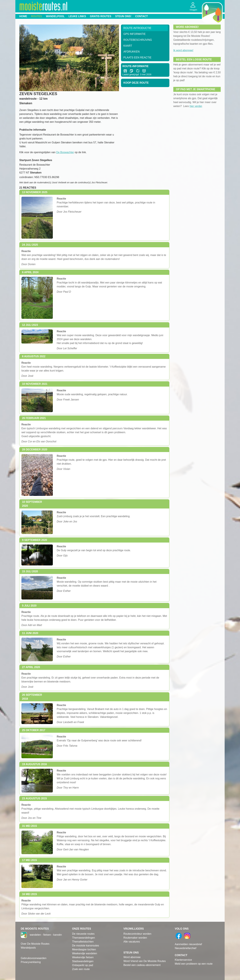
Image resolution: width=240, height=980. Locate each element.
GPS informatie (135, 34)
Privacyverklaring (31, 962)
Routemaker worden (135, 938)
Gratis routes (101, 16)
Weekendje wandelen (85, 953)
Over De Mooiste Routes (35, 944)
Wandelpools (28, 948)
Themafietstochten (83, 942)
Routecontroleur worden (137, 934)
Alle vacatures (132, 942)
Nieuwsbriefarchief (186, 948)
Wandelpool (55, 16)
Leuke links (77, 16)
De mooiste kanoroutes (86, 946)
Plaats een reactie (137, 58)
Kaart (128, 46)
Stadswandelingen (83, 961)
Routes (37, 16)
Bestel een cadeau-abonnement (142, 965)
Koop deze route (136, 83)
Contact (141, 16)
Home (23, 16)
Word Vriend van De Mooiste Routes (145, 961)
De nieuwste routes (83, 934)
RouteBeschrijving (138, 40)
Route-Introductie (137, 28)
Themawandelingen (84, 938)
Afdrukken (132, 52)
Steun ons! (123, 16)
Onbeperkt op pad (83, 965)
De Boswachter (65, 152)
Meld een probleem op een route (194, 964)
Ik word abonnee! (183, 50)
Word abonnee (132, 957)
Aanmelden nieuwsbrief (188, 944)
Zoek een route (81, 969)
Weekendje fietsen (83, 957)
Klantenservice (183, 960)
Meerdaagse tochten (84, 949)
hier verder (196, 106)
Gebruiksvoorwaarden (34, 958)
